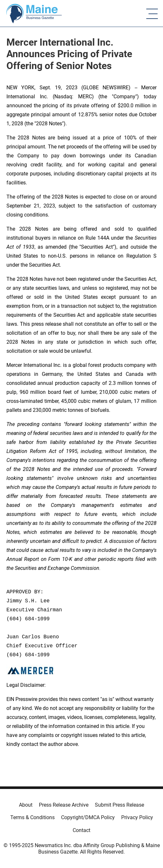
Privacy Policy (137, 817)
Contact (81, 830)
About (26, 805)
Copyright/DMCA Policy (88, 817)
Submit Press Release (119, 805)
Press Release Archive (64, 805)
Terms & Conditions (32, 817)
